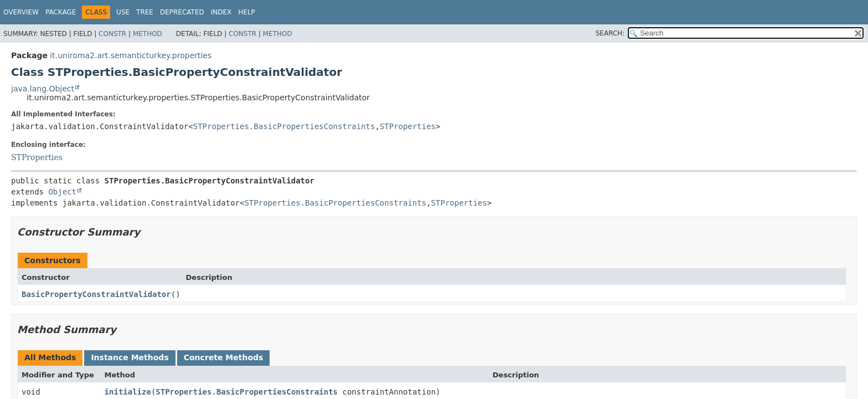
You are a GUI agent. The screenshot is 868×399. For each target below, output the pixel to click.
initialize (128, 392)
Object (62, 192)
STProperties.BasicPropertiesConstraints (284, 126)
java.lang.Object (43, 89)
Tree (145, 12)
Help (247, 12)
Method (148, 34)
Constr (112, 34)
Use (123, 12)
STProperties (408, 126)
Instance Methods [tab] (130, 357)
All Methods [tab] (50, 357)
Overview (21, 12)
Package (61, 12)
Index (221, 12)
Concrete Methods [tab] (224, 357)
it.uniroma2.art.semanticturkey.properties (131, 55)
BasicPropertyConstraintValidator (96, 294)
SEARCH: (610, 33)
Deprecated (182, 12)
